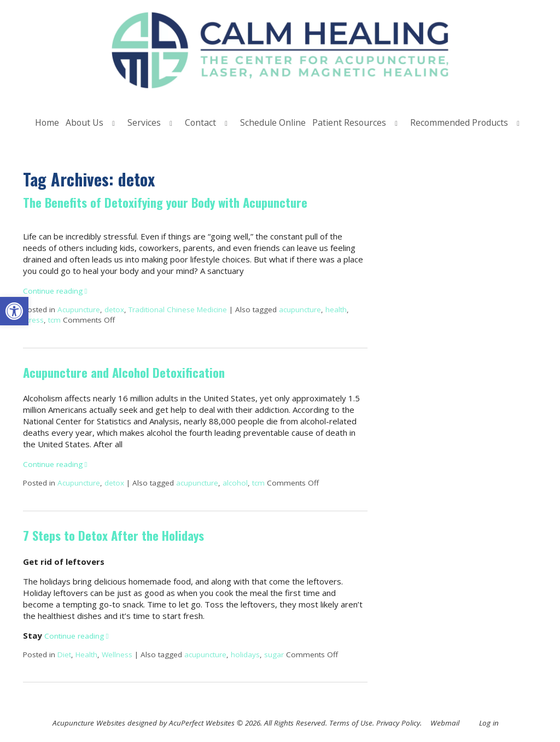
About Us (84, 122)
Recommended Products (459, 122)
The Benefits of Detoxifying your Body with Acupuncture (165, 202)
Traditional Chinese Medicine (178, 309)
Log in (489, 723)
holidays (245, 655)
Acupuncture (79, 309)
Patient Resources (349, 122)
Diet (64, 655)
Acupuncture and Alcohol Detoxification (124, 372)
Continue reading (55, 291)
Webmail (445, 723)
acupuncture (300, 309)
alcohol (235, 483)
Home (47, 122)
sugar (274, 655)
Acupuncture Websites (89, 723)
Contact (200, 122)
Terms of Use (351, 723)
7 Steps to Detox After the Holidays (113, 535)
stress (33, 320)
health (336, 309)
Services (144, 122)
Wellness (117, 655)
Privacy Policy (398, 723)
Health (86, 655)
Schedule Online (273, 122)
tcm (54, 320)
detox (114, 309)
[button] (14, 311)
